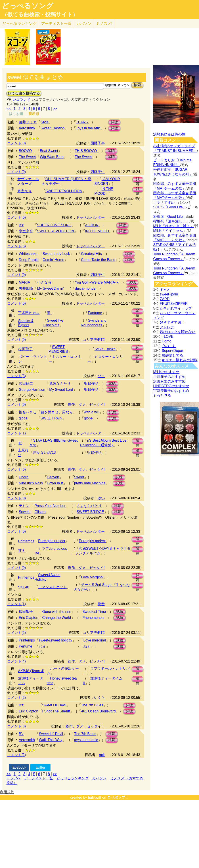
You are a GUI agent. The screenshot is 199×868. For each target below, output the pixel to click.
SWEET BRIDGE (90, 512)
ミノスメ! (104, 24)
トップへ (14, 778)
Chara (24, 477)
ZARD (165, 299)
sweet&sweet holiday (56, 640)
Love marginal (95, 640)
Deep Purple (29, 260)
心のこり (169, 346)
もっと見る (162, 395)
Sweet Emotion (53, 128)
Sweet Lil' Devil (54, 705)
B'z (21, 225)
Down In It (55, 483)
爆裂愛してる (172, 355)
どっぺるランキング (73, 778)
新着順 (34, 114)
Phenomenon (93, 618)
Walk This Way (51, 740)
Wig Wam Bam (52, 157)
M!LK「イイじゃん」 (170, 231)
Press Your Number (50, 506)
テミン (24, 506)
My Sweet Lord (61, 390)
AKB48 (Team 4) (31, 671)
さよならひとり (89, 506)
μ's (20, 443)
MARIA (24, 282)
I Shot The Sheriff (56, 711)
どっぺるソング (28, 6)
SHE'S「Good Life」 (170, 207)
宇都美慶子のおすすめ (171, 391)
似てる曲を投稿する (24, 93)
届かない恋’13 (44, 452)
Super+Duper (172, 351)
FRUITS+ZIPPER (174, 304)
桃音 (101, 604)
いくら (99, 698)
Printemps (26, 541)
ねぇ (42, 646)
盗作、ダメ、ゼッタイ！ (85, 726)
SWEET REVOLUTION (64, 191)
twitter (41, 767)
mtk (102, 755)
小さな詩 (44, 282)
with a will (92, 412)
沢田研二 (26, 384)
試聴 (114, 122)
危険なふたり (60, 384)
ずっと (165, 290)
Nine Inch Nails (31, 483)
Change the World (57, 618)
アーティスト (56, 24)
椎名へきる (28, 412)
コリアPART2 (94, 340)
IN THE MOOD (97, 231)
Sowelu (25, 512)
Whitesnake (28, 254)
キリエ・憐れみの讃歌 (180, 360)
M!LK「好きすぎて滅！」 (173, 226)
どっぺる (19, 24)
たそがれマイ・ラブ (176, 308)
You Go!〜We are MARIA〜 (97, 282)
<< (9, 109)
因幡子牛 (98, 143)
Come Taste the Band (98, 260)
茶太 (22, 551)
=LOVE (168, 337)
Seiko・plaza (105, 349)
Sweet (79, 477)
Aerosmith (27, 128)
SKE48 (24, 587)
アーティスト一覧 (39, 778)
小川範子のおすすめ (169, 377)
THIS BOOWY (86, 151)
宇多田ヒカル (29, 313)
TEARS (82, 122)
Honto (167, 341)
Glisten (40, 512)
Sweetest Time (94, 612)
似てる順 (16, 114)
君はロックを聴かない (178, 332)
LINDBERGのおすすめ (171, 386)
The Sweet (27, 157)
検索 (137, 85)
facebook (19, 767)
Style (45, 122)
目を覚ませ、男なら (57, 412)
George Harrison (32, 390)
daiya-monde (85, 288)
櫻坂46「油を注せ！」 (171, 221)
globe (23, 418)
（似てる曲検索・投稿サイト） (40, 15)
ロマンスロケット (52, 587)
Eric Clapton (28, 618)
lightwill (94, 797)
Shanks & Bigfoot (26, 323)
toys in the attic (86, 740)
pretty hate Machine (90, 483)
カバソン (84, 24)
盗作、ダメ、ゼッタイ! (86, 405)
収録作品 (91, 384)
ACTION (92, 225)
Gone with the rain (57, 612)
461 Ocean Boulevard (98, 711)
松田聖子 (25, 349)
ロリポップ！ (118, 797)
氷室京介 (25, 191)
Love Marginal (92, 577)
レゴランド (21, 99)
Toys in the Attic (88, 128)
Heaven (53, 477)
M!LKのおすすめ (166, 372)
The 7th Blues (92, 705)
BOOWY (26, 151)
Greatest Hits (91, 254)
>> (55, 109)
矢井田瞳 (26, 288)
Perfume (25, 646)
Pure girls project (52, 541)
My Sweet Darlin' (50, 288)
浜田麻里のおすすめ (169, 381)
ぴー (101, 376)
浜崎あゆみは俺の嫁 (169, 134)
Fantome (95, 313)
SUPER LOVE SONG (54, 225)
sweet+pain (169, 294)
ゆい (101, 498)
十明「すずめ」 (166, 202)
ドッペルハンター (90, 217)
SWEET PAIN (51, 418)
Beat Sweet (49, 151)
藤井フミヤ (28, 122)
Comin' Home (53, 260)
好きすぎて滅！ (172, 322)
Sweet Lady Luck (56, 254)
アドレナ (167, 327)
